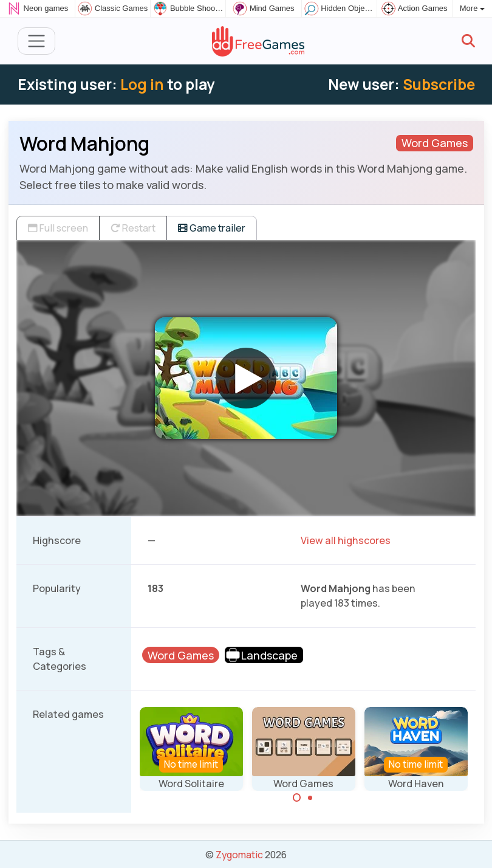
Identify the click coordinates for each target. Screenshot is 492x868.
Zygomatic (239, 855)
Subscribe (439, 84)
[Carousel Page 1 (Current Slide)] (297, 797)
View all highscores (346, 540)
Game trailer (212, 228)
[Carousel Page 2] (310, 797)
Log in (142, 84)
